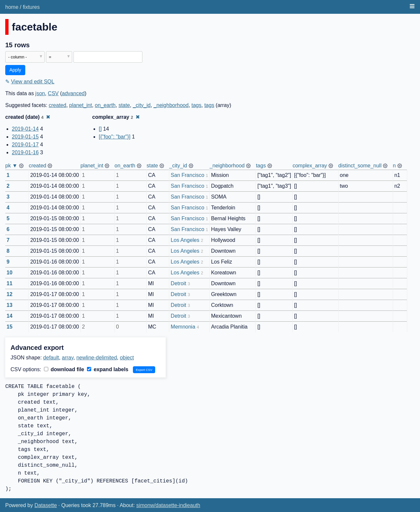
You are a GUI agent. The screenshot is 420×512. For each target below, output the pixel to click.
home (12, 7)
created (58, 105)
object (127, 358)
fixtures (31, 7)
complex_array (310, 166)
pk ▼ (11, 166)
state (124, 105)
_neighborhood (171, 105)
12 (10, 294)
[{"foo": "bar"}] (115, 137)
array (68, 358)
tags (197, 105)
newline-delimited (97, 358)
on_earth (105, 105)
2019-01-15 (25, 137)
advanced (73, 93)
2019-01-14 (25, 129)
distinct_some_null (360, 166)
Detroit (178, 283)
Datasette (46, 505)
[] (100, 129)
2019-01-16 (25, 152)
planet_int (81, 105)
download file (64, 369)
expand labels (108, 369)
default (51, 358)
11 (10, 283)
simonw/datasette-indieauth (168, 505)
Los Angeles (185, 240)
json (40, 93)
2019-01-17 (25, 145)
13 (10, 305)
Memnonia (183, 327)
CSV (53, 93)
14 (10, 316)
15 (10, 327)
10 (10, 273)
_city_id (142, 105)
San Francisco (187, 175)
